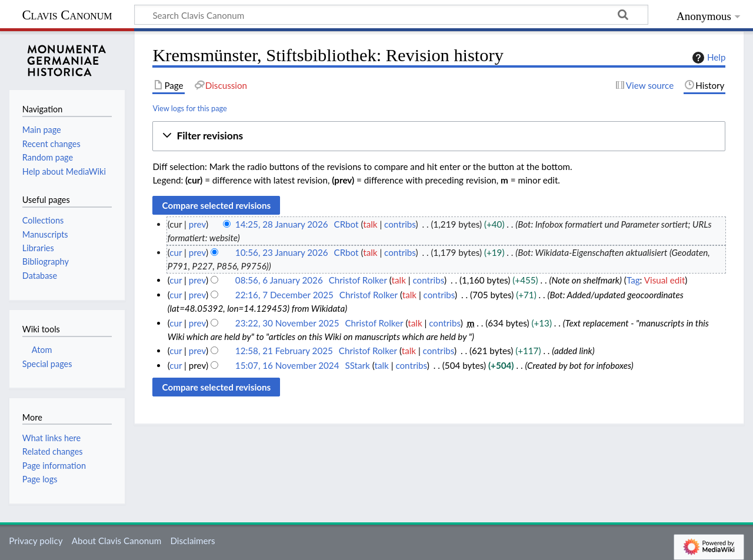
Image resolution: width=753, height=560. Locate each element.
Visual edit (665, 280)
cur (176, 252)
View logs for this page (189, 108)
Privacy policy (36, 541)
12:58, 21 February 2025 (284, 351)
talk (370, 224)
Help (707, 58)
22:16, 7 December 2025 (284, 295)
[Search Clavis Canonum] (391, 15)
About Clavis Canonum (116, 541)
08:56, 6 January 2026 (279, 280)
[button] (439, 136)
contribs (400, 224)
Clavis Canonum (67, 15)
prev (197, 224)
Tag (633, 280)
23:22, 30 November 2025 (287, 323)
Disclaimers (192, 541)
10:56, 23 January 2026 (282, 252)
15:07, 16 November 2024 (287, 365)
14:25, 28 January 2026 (282, 224)
